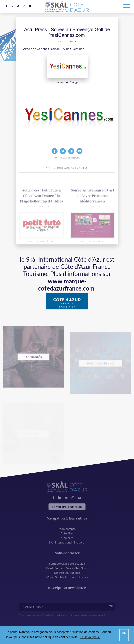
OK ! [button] (124, 635)
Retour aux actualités (67, 173)
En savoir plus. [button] (90, 637)
